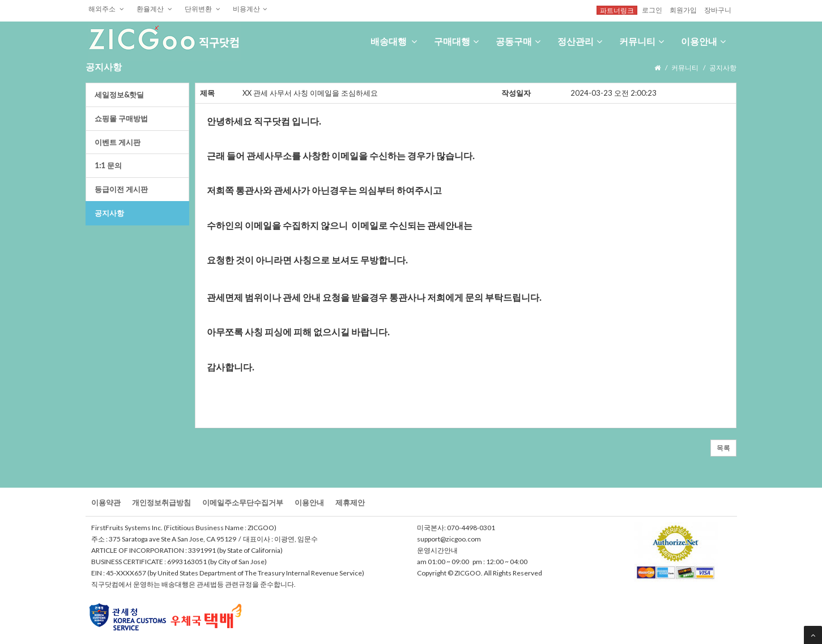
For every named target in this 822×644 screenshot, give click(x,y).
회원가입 (683, 10)
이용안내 (703, 41)
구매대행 (456, 41)
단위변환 (203, 8)
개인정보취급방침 (161, 502)
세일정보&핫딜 (119, 95)
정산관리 (580, 41)
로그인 (652, 10)
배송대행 (394, 41)
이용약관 (106, 502)
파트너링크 (617, 10)
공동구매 (518, 41)
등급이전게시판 (121, 189)
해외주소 (106, 8)
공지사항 (109, 213)
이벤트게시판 (118, 142)
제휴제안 (350, 502)
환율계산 (154, 8)
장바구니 (718, 10)
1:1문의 (108, 165)
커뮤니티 (642, 41)
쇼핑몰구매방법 (121, 118)
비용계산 (250, 8)
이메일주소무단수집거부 (243, 502)
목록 (723, 448)
